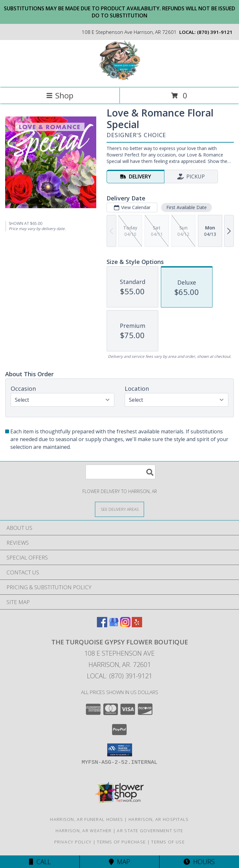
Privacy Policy (73, 842)
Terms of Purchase (121, 842)
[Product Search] (120, 472)
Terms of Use (168, 842)
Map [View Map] (119, 862)
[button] (120, 750)
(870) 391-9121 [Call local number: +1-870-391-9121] (215, 32)
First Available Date (187, 207)
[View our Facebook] (102, 625)
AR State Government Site (150, 831)
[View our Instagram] (125, 625)
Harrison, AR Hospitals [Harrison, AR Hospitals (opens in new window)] (159, 819)
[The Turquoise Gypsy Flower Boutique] (120, 79)
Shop (60, 95)
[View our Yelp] (137, 625)
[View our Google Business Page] (114, 625)
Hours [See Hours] (199, 862)
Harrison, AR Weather (83, 831)
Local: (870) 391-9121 (119, 676)
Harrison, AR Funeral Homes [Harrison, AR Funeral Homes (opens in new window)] (87, 819)
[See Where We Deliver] (119, 509)
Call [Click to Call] (40, 862)
